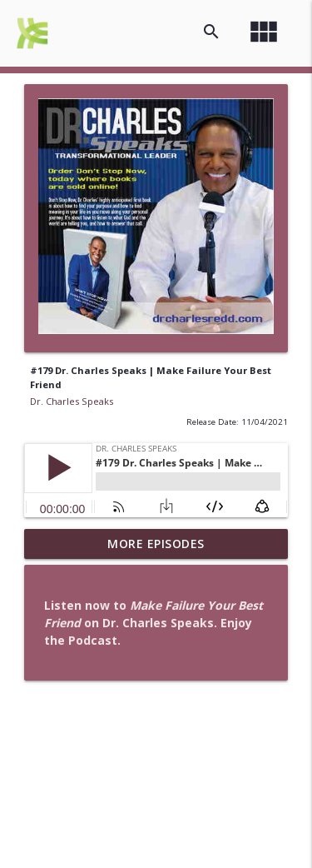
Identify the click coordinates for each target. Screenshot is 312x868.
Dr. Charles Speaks (72, 401)
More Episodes (156, 544)
